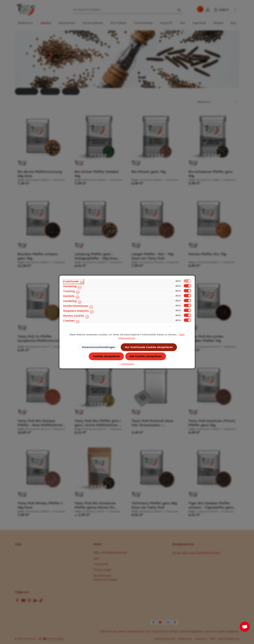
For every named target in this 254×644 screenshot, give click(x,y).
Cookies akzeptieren (106, 356)
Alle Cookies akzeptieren (146, 356)
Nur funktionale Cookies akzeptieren (149, 347)
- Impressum (127, 364)
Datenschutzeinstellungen (99, 347)
